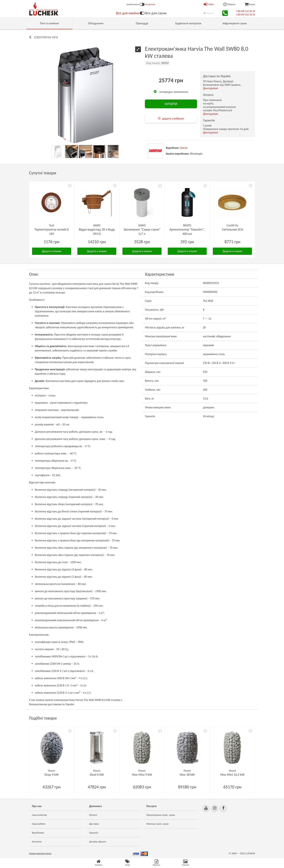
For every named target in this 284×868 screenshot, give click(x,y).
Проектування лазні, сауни (161, 815)
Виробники (38, 833)
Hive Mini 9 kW (142, 775)
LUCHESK (250, 853)
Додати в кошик (52, 251)
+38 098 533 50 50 (246, 11)
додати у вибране (173, 118)
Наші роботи (39, 824)
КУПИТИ (171, 104)
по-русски (150, 4)
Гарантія (94, 833)
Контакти (37, 842)
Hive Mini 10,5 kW (232, 775)
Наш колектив (39, 815)
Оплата (93, 815)
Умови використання (40, 853)
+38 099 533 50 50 (246, 15)
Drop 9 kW (52, 775)
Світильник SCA (232, 229)
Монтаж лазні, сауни (157, 824)
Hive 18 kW (187, 775)
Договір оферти (97, 842)
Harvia (184, 148)
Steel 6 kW (97, 775)
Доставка (94, 824)
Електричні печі (46, 37)
